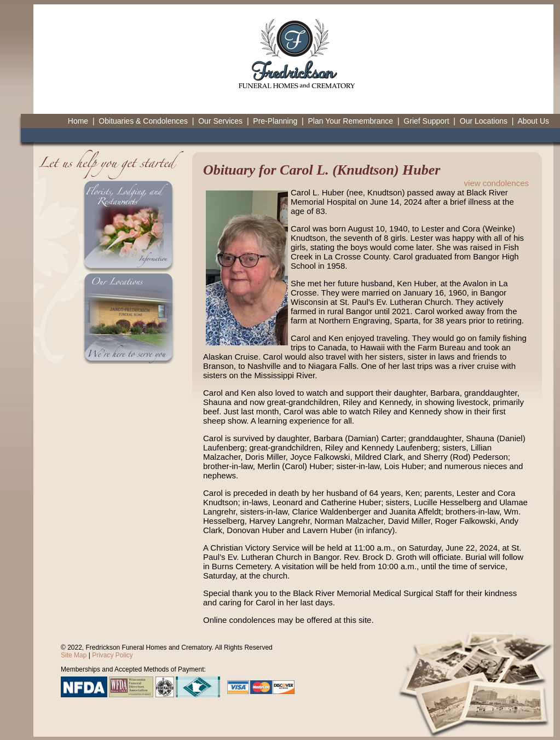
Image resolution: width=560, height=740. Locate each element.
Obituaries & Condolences (143, 121)
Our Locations (484, 121)
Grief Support (426, 121)
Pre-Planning (275, 121)
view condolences (497, 183)
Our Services (220, 121)
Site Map (74, 655)
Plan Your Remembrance (350, 121)
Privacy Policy (112, 655)
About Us (533, 121)
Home (78, 121)
